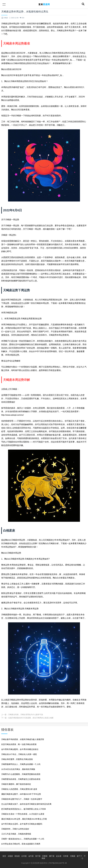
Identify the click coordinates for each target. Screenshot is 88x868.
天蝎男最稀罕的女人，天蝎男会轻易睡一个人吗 (21, 764)
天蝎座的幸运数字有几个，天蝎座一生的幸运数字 (22, 799)
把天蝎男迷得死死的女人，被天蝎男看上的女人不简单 (24, 809)
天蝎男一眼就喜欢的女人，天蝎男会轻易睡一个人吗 (23, 839)
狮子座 (52, 856)
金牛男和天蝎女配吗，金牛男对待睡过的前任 (20, 749)
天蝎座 (73, 856)
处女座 (59, 856)
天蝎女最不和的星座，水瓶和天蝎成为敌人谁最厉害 (23, 739)
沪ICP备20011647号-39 (58, 863)
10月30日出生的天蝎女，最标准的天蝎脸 (18, 769)
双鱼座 (17, 856)
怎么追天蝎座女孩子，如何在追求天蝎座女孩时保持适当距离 (26, 804)
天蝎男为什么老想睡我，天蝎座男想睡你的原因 (21, 774)
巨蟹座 (45, 856)
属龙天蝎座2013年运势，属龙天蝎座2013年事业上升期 (24, 819)
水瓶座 (10, 856)
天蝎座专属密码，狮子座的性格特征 (16, 784)
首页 (4, 856)
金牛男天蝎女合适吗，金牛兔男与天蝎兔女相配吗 (22, 824)
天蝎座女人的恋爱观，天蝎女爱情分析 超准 (19, 789)
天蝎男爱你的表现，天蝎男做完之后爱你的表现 (21, 779)
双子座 (38, 856)
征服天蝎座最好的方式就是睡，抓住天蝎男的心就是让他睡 (31, 718)
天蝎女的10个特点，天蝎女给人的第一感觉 (19, 754)
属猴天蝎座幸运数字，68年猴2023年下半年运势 (21, 794)
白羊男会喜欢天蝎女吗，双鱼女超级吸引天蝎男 (21, 844)
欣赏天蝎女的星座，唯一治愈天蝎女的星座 (19, 744)
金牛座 (31, 856)
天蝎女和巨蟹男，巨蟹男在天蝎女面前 (17, 759)
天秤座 (66, 856)
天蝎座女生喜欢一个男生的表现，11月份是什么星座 (23, 814)
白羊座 (24, 856)
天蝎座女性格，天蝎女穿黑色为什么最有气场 (26, 715)
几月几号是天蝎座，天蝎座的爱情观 (16, 834)
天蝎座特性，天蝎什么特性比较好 (15, 829)
